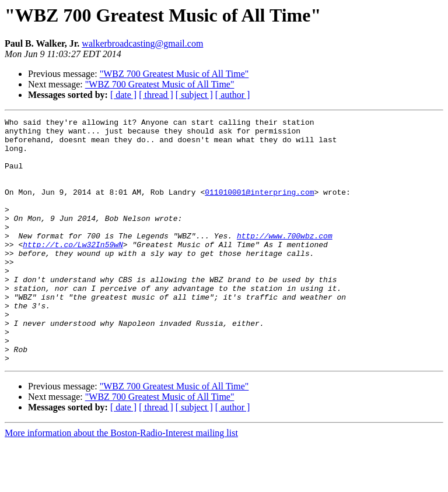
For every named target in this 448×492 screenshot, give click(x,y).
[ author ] (233, 95)
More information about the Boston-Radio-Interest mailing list (121, 482)
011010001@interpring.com (259, 208)
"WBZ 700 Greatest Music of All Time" (174, 74)
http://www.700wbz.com (285, 260)
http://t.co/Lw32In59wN (73, 270)
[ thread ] (156, 95)
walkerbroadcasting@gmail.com (142, 43)
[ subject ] (194, 95)
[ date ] (123, 95)
